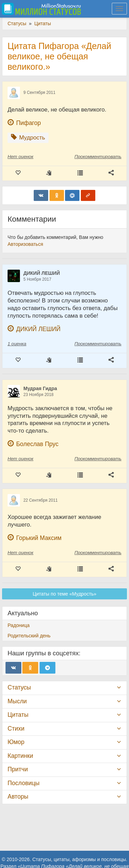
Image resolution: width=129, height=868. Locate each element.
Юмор (16, 742)
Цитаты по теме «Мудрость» (64, 594)
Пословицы (24, 783)
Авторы (18, 797)
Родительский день (29, 636)
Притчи (18, 769)
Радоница (19, 625)
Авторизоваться (25, 244)
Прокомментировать (98, 157)
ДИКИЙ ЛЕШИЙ (42, 273)
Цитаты (18, 715)
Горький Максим (39, 538)
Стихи (16, 729)
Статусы (19, 687)
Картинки (20, 756)
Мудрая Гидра (40, 388)
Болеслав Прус (37, 444)
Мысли (17, 701)
